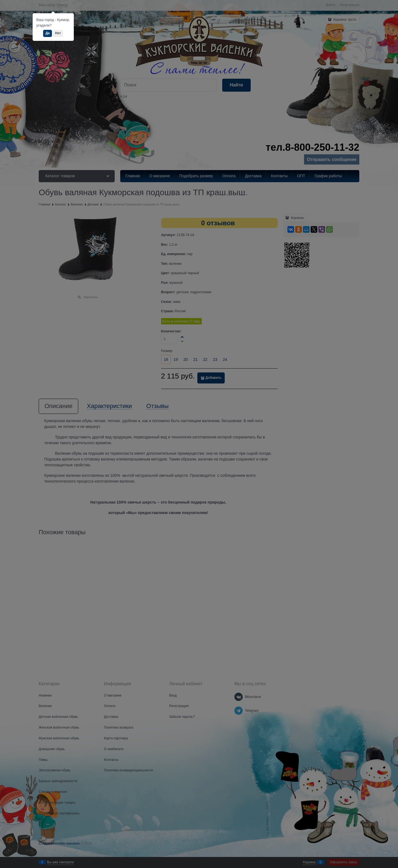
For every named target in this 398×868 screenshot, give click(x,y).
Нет (58, 33)
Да (47, 33)
